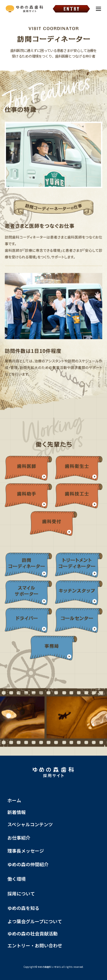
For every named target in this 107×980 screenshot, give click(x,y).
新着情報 (17, 812)
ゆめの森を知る (23, 908)
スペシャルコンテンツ (30, 824)
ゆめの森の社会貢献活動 (33, 933)
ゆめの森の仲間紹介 (28, 864)
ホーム (14, 800)
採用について (21, 893)
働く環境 (17, 879)
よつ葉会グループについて (35, 921)
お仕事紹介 (19, 838)
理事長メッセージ (26, 851)
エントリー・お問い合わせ (35, 945)
